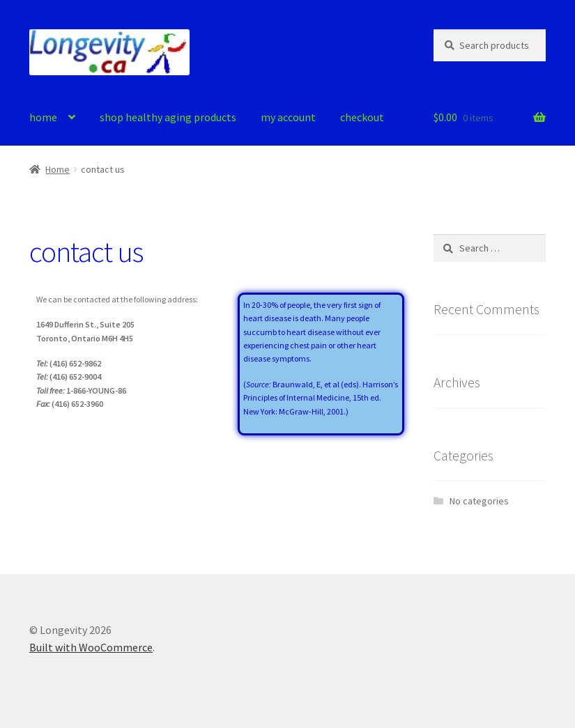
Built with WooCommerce (91, 647)
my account (288, 117)
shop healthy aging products (168, 117)
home (43, 117)
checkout (362, 117)
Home (58, 169)
